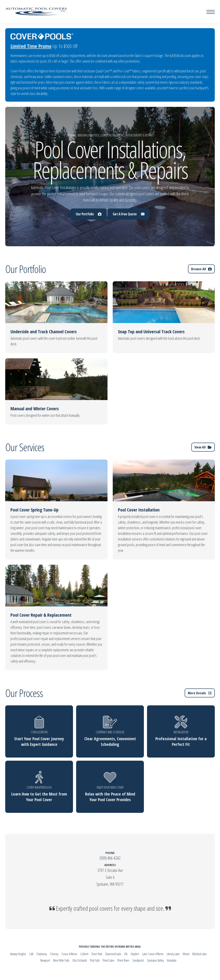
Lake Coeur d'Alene (153, 954)
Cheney (54, 954)
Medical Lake (200, 954)
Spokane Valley (155, 960)
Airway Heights (18, 954)
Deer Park (97, 954)
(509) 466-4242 (110, 858)
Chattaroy (42, 954)
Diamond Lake (113, 954)
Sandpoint (138, 960)
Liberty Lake (173, 954)
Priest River (123, 960)
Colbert (84, 954)
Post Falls (95, 960)
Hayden (135, 954)
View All (203, 447)
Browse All (201, 269)
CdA (31, 954)
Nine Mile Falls (61, 960)
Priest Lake (108, 960)
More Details (199, 693)
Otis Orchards (80, 960)
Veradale (172, 960)
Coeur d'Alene (69, 954)
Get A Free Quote (129, 214)
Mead (186, 954)
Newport (45, 960)
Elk (126, 954)
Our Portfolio (89, 214)
